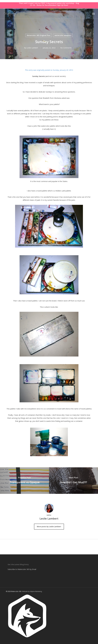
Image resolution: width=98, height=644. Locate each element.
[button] (93, 14)
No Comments (66, 48)
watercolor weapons (63, 35)
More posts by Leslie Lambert (49, 527)
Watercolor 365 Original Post (39, 35)
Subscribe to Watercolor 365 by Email (22, 569)
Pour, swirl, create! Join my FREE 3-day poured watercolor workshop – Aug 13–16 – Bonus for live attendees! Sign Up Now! (49, 4)
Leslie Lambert (32, 48)
